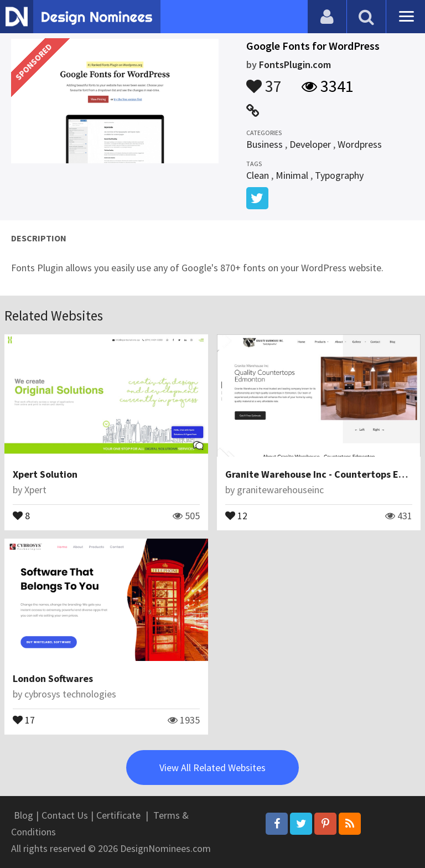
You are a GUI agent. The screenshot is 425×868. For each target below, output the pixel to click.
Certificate (118, 815)
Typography (339, 175)
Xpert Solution (45, 474)
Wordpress (360, 144)
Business (265, 144)
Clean (258, 175)
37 (264, 81)
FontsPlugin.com (295, 64)
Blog (24, 815)
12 (236, 515)
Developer (310, 144)
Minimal (292, 175)
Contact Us (65, 815)
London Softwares (53, 678)
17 (24, 719)
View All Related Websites (212, 768)
